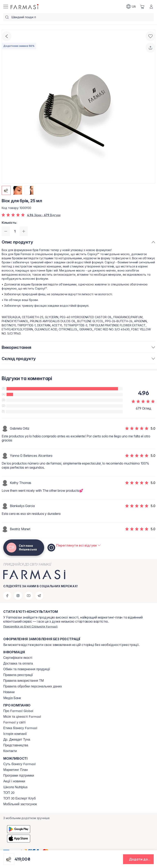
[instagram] (18, 596)
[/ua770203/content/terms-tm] (24, 681)
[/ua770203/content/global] (18, 711)
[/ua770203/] (25, 7)
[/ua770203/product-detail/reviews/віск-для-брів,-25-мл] (79, 545)
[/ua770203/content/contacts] (10, 751)
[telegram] (39, 596)
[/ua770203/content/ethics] (20, 728)
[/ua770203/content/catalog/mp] (16, 770)
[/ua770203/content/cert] (18, 658)
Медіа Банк (12, 698)
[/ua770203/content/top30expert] (20, 798)
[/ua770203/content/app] (20, 804)
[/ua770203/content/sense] (19, 764)
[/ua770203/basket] (142, 7)
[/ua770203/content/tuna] (17, 740)
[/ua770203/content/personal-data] (33, 686)
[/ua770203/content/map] (16, 745)
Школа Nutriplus (15, 787)
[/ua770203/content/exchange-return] (27, 669)
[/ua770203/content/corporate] (14, 722)
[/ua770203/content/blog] (9, 692)
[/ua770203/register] (30, 627)
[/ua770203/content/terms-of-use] (18, 675)
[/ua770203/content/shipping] (18, 664)
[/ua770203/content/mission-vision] (22, 717)
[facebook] (7, 596)
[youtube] (29, 596)
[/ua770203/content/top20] (9, 793)
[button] (138, 859)
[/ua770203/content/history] (15, 734)
